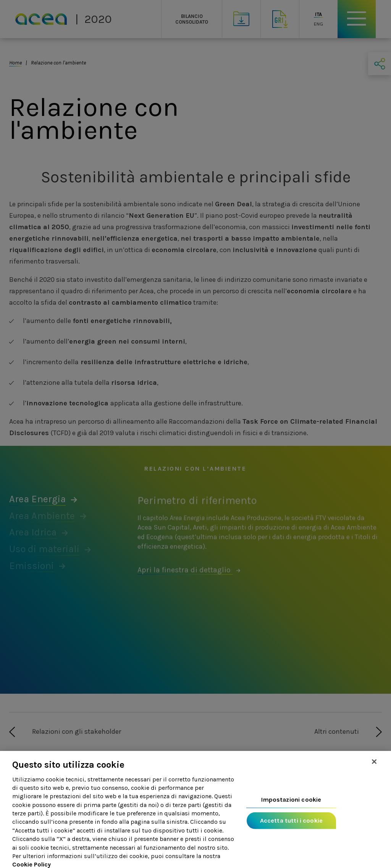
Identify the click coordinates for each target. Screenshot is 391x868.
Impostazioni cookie (291, 809)
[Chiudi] (374, 772)
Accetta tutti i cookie (292, 830)
